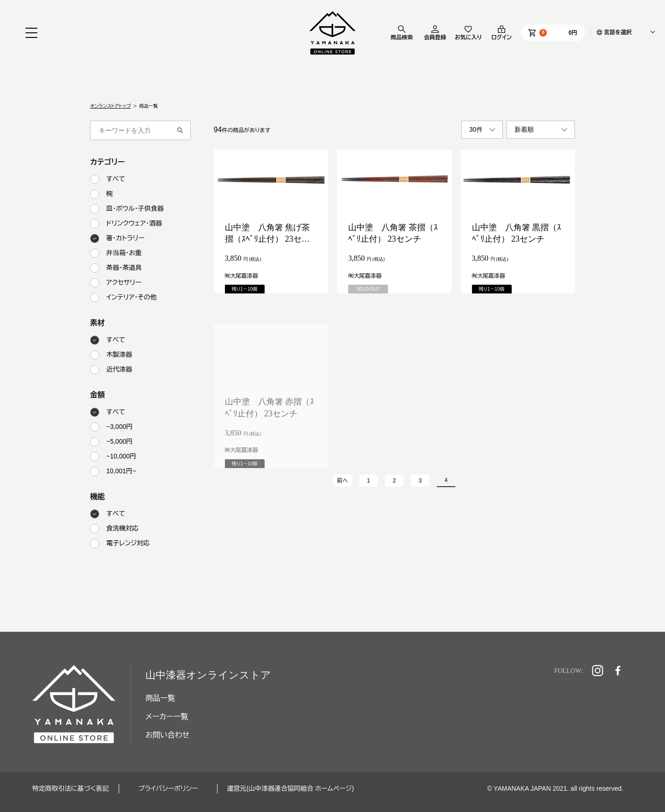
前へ (343, 481)
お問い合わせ (167, 735)
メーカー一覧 (167, 717)
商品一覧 (160, 698)
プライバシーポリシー (168, 788)
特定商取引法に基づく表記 (71, 788)
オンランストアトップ (110, 106)
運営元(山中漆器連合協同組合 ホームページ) (291, 788)
